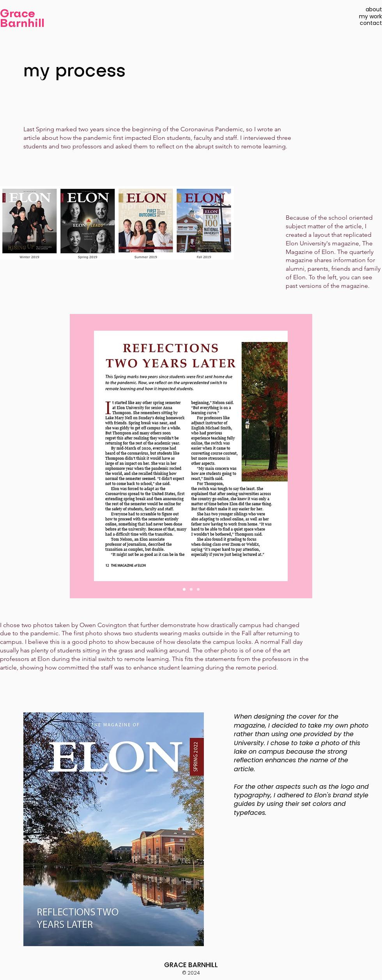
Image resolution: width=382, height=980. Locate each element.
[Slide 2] (191, 589)
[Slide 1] (184, 589)
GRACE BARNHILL (191, 965)
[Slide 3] (198, 589)
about (374, 9)
